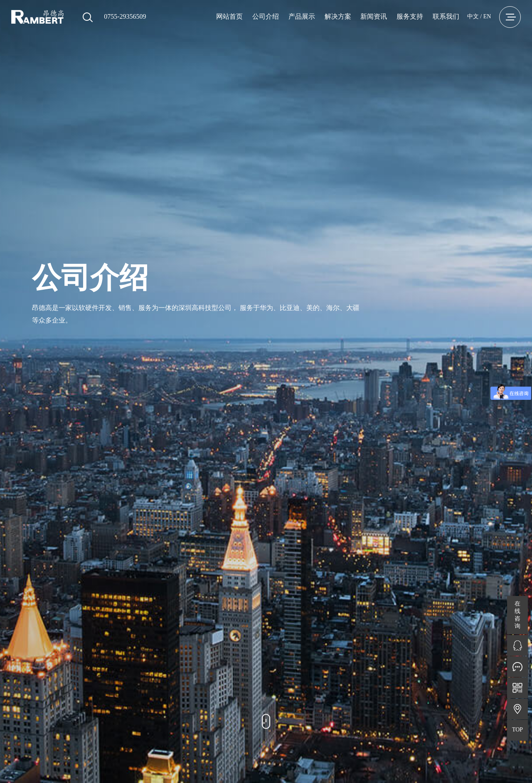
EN (487, 16)
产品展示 (302, 16)
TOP (517, 730)
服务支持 (410, 16)
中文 (473, 16)
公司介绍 (266, 16)
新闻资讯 (374, 16)
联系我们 (446, 16)
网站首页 (229, 16)
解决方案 (338, 16)
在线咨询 (517, 615)
